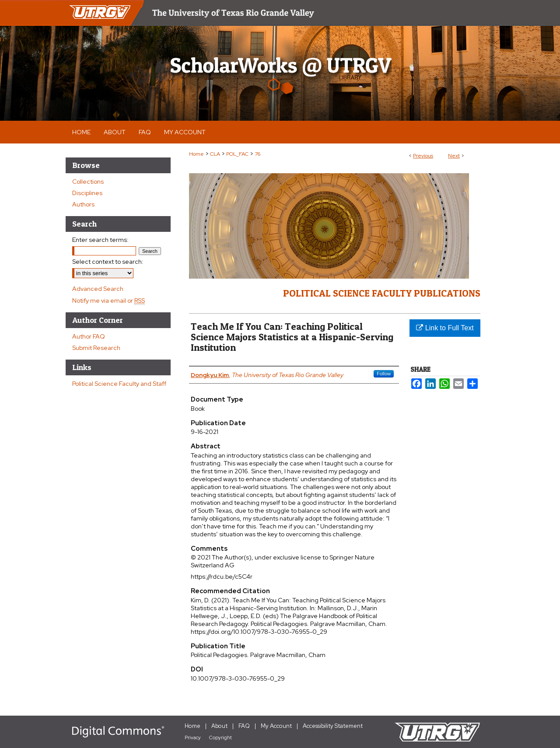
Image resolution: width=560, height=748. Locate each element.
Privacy (193, 738)
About (219, 726)
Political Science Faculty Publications (382, 293)
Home (196, 154)
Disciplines (87, 193)
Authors (83, 204)
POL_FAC (237, 154)
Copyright (220, 738)
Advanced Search (98, 289)
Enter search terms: (100, 240)
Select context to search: (108, 262)
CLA (215, 154)
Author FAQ (89, 336)
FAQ (244, 726)
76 (257, 154)
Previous (423, 156)
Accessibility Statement (333, 726)
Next (454, 156)
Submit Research (96, 348)
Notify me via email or (108, 301)
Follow (384, 374)
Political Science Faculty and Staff (119, 384)
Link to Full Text (445, 328)
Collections (88, 182)
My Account (276, 726)
